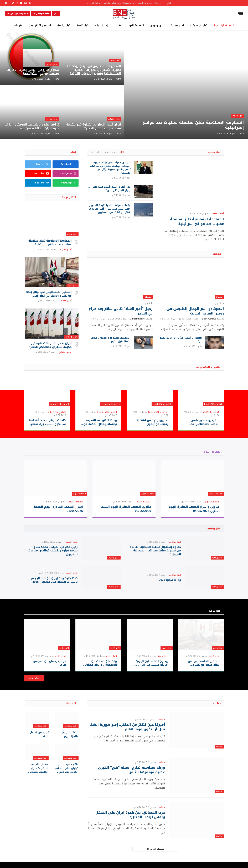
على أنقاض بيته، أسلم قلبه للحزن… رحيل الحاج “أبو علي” (109, 189)
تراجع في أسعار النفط (39, 741)
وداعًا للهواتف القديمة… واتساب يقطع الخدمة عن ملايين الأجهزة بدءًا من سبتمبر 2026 (100, 422)
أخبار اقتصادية (71, 732)
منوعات (18, 25)
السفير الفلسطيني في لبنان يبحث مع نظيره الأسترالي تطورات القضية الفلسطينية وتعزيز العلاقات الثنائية (94, 70)
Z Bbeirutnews (209, 319)
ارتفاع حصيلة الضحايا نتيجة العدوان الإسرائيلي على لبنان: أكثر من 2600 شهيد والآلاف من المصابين (110, 209)
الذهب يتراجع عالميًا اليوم (67, 741)
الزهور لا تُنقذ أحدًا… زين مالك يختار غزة (181, 340)
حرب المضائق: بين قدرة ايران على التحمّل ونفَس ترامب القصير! (130, 821)
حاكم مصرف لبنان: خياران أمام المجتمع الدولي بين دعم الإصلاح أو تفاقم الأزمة (67, 775)
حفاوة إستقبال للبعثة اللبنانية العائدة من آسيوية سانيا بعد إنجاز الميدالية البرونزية (155, 552)
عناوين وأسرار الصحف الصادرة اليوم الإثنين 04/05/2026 (194, 509)
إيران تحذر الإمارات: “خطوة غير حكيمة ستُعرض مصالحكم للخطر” (97, 126)
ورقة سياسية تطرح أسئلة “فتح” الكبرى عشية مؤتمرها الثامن (131, 776)
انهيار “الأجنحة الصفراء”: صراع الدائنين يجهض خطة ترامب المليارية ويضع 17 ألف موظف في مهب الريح (37, 775)
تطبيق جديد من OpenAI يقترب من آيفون (152, 422)
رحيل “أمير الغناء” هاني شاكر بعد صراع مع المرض (121, 311)
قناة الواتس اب (41, 14)
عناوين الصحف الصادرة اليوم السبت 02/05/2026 (126, 509)
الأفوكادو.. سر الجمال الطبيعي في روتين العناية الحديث (195, 311)
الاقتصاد (71, 710)
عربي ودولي (157, 25)
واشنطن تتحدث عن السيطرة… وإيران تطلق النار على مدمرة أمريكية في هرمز (101, 669)
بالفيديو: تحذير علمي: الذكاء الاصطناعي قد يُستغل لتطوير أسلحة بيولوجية (205, 422)
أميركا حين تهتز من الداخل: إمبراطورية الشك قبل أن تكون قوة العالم (126, 734)
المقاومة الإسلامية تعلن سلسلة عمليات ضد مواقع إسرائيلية (191, 125)
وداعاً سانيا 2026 (170, 585)
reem (241, 134)
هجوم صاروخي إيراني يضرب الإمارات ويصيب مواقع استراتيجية (32, 72)
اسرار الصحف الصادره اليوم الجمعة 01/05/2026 (58, 509)
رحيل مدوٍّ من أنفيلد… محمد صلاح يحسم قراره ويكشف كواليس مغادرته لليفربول (53, 552)
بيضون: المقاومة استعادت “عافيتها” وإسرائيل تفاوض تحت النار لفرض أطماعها (122, 3)
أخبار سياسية (200, 25)
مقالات (118, 25)
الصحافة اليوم (136, 25)
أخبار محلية (177, 25)
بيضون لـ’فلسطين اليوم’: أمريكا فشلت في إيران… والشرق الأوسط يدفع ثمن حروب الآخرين (151, 669)
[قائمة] (241, 13)
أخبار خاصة (83, 25)
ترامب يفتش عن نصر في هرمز (50, 669)
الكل (122, 152)
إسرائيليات (101, 25)
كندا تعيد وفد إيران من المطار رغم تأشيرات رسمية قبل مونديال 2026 (54, 585)
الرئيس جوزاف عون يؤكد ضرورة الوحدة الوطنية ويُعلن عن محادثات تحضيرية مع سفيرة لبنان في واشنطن (110, 168)
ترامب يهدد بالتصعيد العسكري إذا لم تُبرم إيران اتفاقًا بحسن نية (31, 126)
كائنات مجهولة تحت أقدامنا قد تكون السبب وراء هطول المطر (47, 422)
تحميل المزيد (156, 855)
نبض (56, 14)
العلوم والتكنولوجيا (40, 25)
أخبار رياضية (64, 25)
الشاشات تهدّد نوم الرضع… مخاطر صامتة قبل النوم (110, 340)
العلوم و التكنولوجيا (209, 367)
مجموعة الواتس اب (18, 14)
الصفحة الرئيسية (224, 25)
